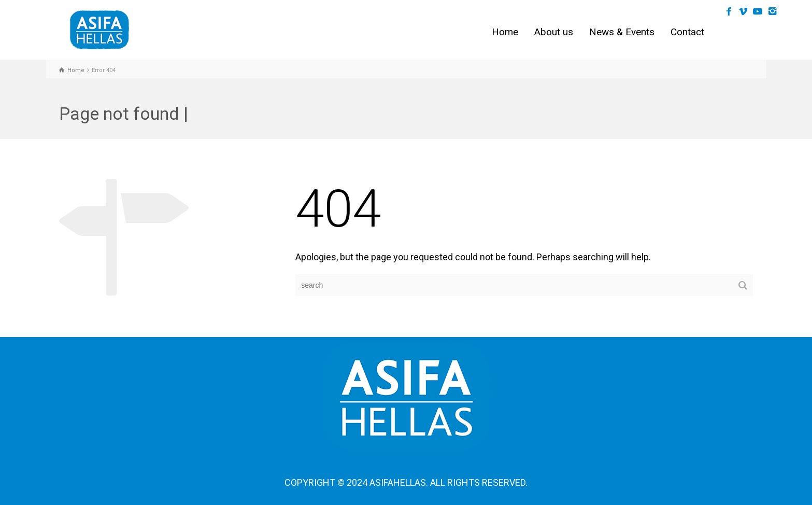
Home (505, 32)
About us (554, 32)
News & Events (622, 32)
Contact (687, 32)
